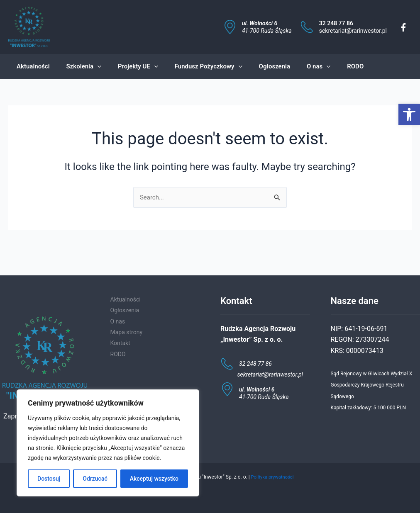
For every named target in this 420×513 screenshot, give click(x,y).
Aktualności (126, 299)
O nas (118, 321)
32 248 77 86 (336, 23)
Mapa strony (127, 332)
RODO (118, 354)
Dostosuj (49, 479)
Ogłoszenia (125, 310)
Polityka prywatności (272, 477)
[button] (409, 114)
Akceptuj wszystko (154, 479)
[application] (91, 66)
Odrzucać (95, 479)
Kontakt (120, 343)
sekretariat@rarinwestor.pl (353, 31)
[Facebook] (403, 27)
